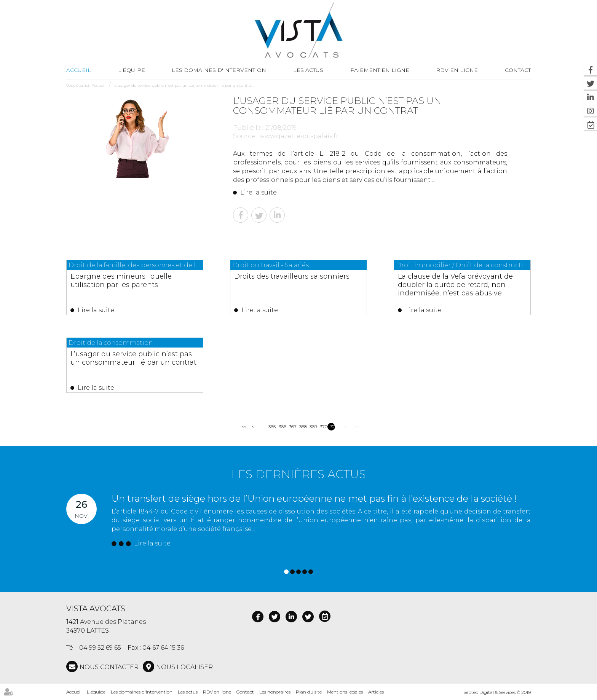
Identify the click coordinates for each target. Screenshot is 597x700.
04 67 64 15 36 (163, 648)
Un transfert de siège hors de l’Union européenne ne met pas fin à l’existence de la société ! (314, 498)
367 (291, 427)
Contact (518, 70)
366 (281, 427)
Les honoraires (275, 692)
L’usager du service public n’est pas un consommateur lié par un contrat (184, 85)
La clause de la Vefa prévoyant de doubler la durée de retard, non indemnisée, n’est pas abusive (455, 285)
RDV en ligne (457, 70)
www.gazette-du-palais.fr (299, 136)
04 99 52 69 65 (100, 648)
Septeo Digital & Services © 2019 (497, 692)
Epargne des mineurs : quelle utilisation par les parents (121, 281)
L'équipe (132, 70)
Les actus (308, 70)
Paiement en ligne (380, 70)
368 (302, 427)
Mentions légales (345, 692)
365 (271, 427)
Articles (376, 692)
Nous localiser (184, 667)
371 (333, 427)
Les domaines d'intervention (219, 70)
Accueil (79, 70)
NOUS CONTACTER (109, 667)
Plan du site (309, 692)
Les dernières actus (298, 474)
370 (322, 427)
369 (312, 427)
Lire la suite (259, 192)
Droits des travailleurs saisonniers (292, 276)
